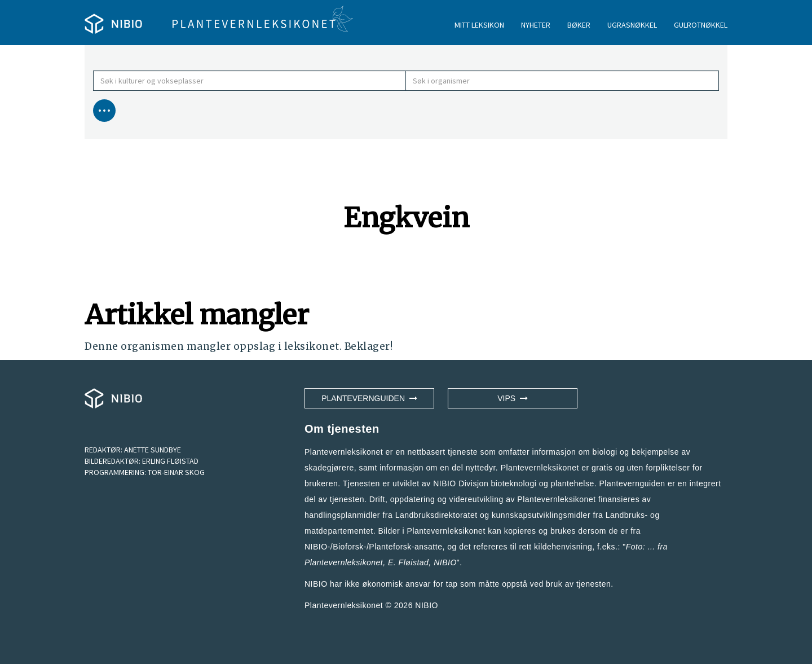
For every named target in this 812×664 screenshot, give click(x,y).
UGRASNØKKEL (632, 25)
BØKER (579, 25)
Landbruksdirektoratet (436, 515)
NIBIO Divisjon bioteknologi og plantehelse (514, 483)
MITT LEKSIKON (479, 25)
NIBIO (427, 605)
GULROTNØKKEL (701, 25)
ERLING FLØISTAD (170, 461)
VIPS (513, 398)
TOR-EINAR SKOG (176, 472)
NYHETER (536, 25)
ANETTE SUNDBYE (153, 450)
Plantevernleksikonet (344, 562)
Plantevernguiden (369, 398)
